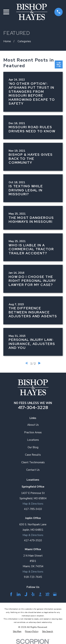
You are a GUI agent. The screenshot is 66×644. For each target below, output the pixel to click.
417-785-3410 (33, 509)
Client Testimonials (33, 462)
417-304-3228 (33, 407)
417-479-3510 (33, 540)
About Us (33, 425)
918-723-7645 (33, 577)
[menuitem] (17, 631)
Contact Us (33, 470)
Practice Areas (33, 432)
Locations (33, 440)
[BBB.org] (40, 594)
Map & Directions (33, 504)
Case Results (33, 455)
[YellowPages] (47, 594)
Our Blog (33, 447)
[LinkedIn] (19, 594)
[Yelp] (33, 594)
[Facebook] (11, 594)
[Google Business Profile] (55, 594)
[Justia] (26, 594)
